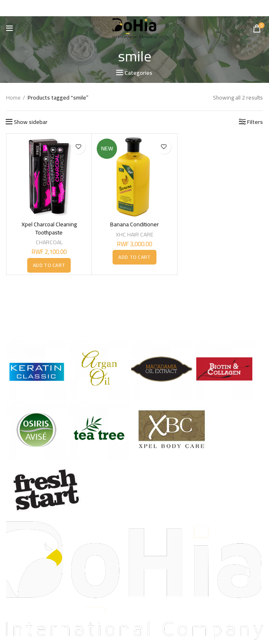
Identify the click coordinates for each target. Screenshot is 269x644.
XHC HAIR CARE (134, 234)
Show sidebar (31, 121)
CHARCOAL (49, 242)
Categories (139, 73)
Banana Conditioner (134, 224)
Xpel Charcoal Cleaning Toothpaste (49, 228)
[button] (49, 265)
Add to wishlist (78, 146)
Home (13, 98)
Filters (255, 121)
